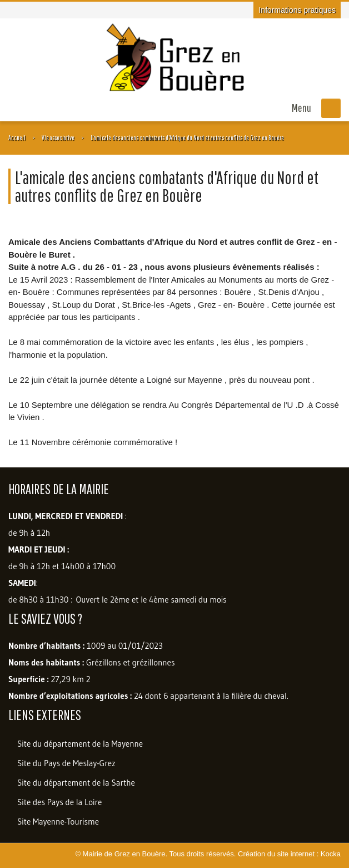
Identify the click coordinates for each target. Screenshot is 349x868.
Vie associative (58, 138)
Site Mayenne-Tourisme (58, 822)
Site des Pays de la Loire (59, 802)
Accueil (17, 138)
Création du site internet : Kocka (289, 854)
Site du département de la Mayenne (80, 744)
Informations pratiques (297, 10)
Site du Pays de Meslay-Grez (66, 763)
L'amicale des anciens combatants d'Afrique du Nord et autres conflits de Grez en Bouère (187, 138)
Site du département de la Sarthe (76, 783)
